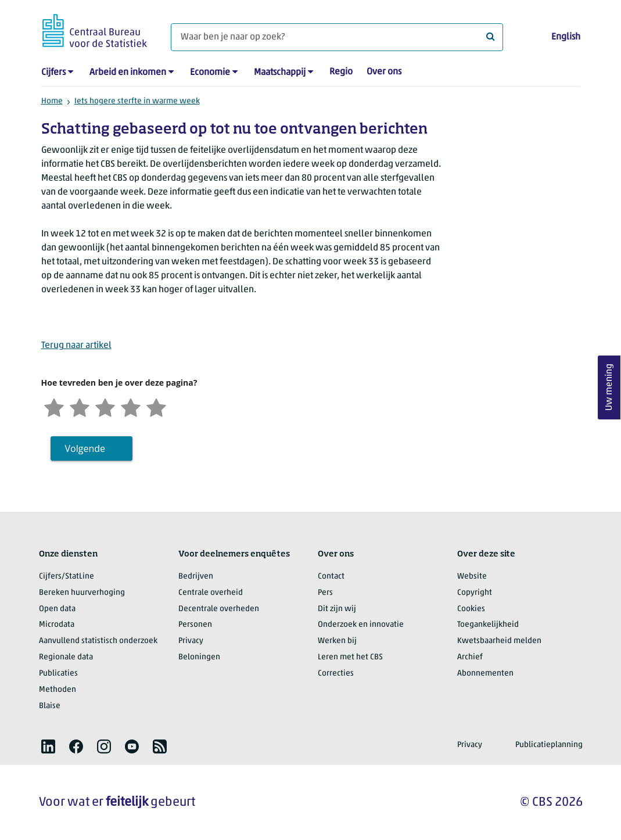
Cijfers (53, 73)
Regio (341, 72)
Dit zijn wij (337, 609)
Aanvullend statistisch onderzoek (98, 641)
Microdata (57, 625)
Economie (210, 73)
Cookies (471, 609)
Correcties (336, 674)
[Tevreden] (131, 406)
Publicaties (58, 674)
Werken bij (337, 641)
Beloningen (199, 657)
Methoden (58, 690)
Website (472, 577)
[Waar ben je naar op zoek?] (337, 37)
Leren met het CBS (350, 657)
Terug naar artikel (76, 346)
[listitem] (48, 746)
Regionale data (66, 657)
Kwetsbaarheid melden (499, 641)
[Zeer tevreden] (156, 406)
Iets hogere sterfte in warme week (137, 101)
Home (52, 101)
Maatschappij (280, 73)
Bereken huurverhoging (82, 593)
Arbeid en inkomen (128, 73)
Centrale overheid (211, 593)
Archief (470, 657)
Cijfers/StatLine (67, 577)
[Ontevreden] (80, 406)
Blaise (50, 706)
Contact (331, 577)
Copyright (475, 593)
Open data (57, 609)
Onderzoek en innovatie (361, 625)
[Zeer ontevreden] (54, 406)
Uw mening (609, 388)
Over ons (384, 72)
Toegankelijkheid (488, 625)
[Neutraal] (105, 406)
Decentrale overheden (219, 609)
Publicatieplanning (549, 745)
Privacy (191, 641)
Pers (325, 593)
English (566, 37)
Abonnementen (485, 674)
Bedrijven (196, 577)
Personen (195, 625)
